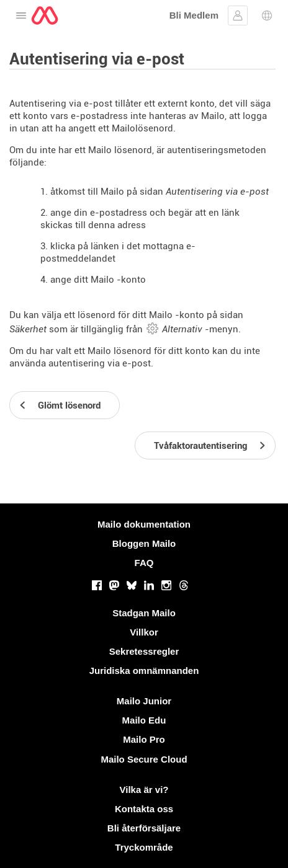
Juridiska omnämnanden (144, 671)
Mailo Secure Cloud (144, 759)
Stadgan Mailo (144, 613)
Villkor (144, 632)
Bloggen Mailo (144, 543)
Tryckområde (144, 847)
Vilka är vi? (144, 790)
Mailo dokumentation (144, 524)
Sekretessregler (144, 651)
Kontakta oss (144, 809)
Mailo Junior (144, 701)
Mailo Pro (144, 739)
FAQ (144, 563)
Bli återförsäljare (144, 828)
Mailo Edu (144, 720)
